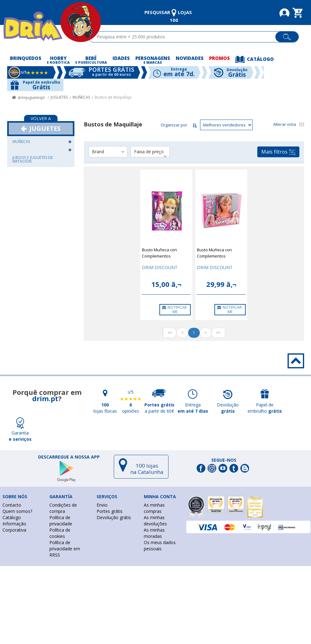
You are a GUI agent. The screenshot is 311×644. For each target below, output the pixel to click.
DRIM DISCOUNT (160, 267)
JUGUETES (59, 97)
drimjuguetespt (31, 98)
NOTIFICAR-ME (175, 310)
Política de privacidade (61, 521)
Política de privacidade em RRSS (65, 549)
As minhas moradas (154, 533)
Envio (102, 505)
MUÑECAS (81, 97)
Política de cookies (60, 533)
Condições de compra (63, 508)
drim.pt (45, 398)
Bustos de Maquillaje (113, 97)
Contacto (12, 505)
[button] (70, 142)
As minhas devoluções (155, 521)
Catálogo (12, 517)
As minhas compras (154, 508)
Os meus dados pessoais (160, 546)
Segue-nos (224, 460)
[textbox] (185, 37)
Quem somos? (17, 511)
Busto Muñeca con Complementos (159, 253)
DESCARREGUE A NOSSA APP (69, 457)
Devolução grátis (114, 517)
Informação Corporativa (14, 527)
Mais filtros (278, 152)
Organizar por (174, 125)
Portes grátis (110, 511)
